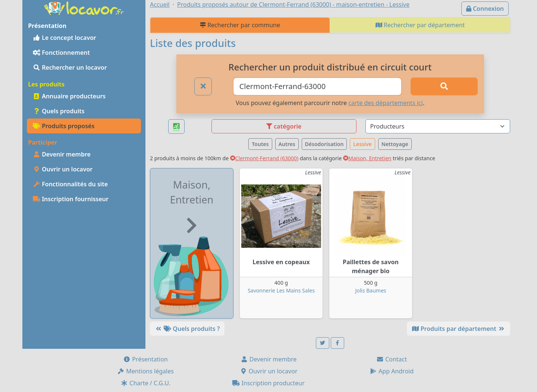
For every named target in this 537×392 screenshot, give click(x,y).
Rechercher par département (420, 25)
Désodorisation (324, 144)
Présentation (145, 359)
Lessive (362, 144)
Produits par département (459, 329)
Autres (287, 144)
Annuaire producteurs (69, 96)
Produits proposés (64, 126)
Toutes (260, 144)
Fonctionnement (61, 53)
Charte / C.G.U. (145, 383)
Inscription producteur (268, 383)
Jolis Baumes (370, 290)
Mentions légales (145, 371)
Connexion (485, 9)
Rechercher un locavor (70, 67)
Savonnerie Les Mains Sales (281, 290)
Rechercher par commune (240, 25)
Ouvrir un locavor (63, 169)
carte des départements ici (385, 103)
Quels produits (59, 111)
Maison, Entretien (367, 158)
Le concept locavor (65, 38)
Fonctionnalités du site (70, 184)
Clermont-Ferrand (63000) (264, 158)
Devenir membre (62, 154)
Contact (392, 359)
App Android (392, 371)
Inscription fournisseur (71, 199)
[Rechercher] (444, 86)
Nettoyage (395, 144)
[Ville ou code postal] (318, 86)
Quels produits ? (187, 329)
